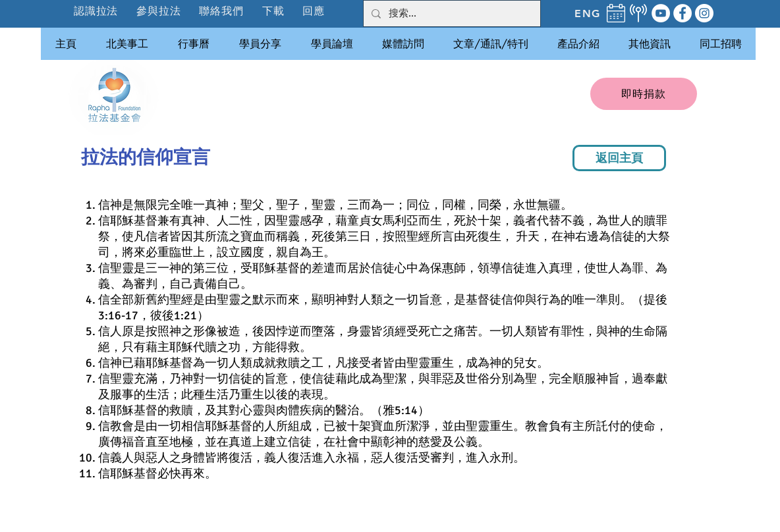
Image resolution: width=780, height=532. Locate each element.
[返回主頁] (619, 158)
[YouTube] (661, 13)
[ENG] (588, 13)
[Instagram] (704, 13)
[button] (159, 11)
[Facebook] (682, 13)
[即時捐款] (644, 94)
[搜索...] (451, 13)
